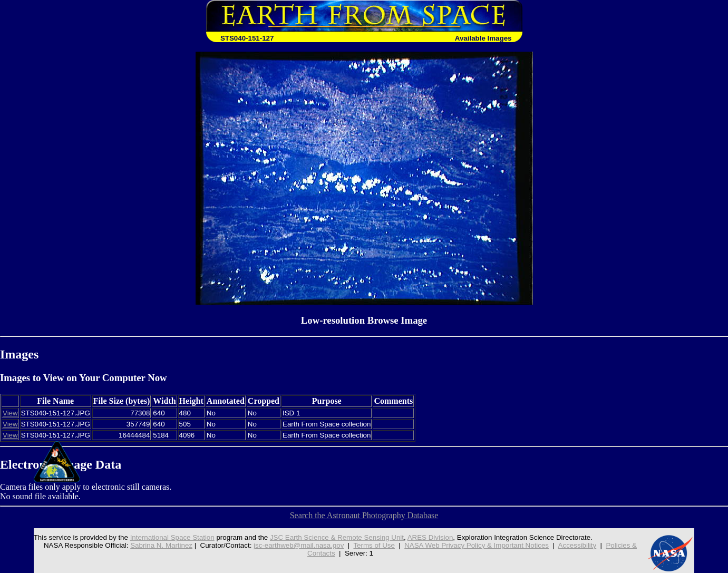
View (10, 413)
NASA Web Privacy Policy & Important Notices (477, 545)
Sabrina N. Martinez (161, 545)
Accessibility (577, 545)
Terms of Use (374, 545)
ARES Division (430, 537)
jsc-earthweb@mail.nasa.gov (299, 545)
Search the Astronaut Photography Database (364, 515)
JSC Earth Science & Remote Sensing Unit (337, 537)
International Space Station (172, 537)
